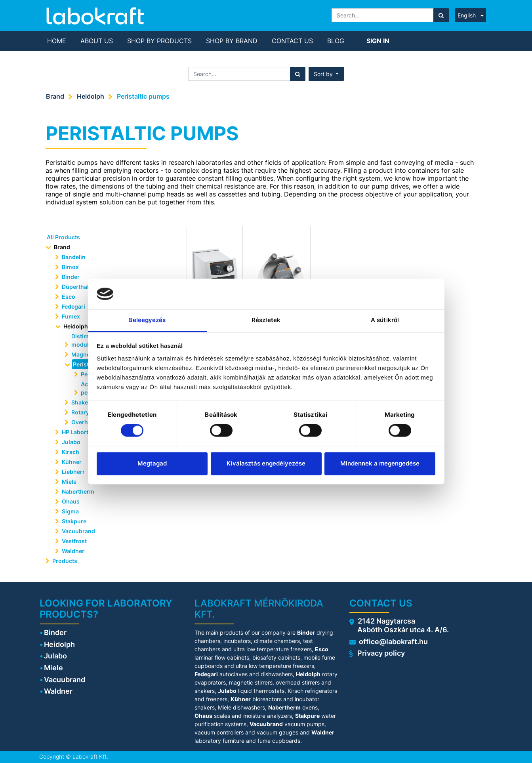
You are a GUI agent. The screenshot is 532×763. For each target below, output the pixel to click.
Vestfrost (74, 541)
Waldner (73, 551)
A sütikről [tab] (385, 320)
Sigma (70, 511)
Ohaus (71, 501)
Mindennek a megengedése (380, 463)
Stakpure (74, 521)
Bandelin (74, 257)
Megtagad (152, 463)
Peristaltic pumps (143, 96)
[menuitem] (57, 41)
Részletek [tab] (266, 320)
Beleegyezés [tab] (147, 320)
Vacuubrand (78, 531)
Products (65, 561)
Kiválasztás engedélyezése (266, 463)
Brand (55, 96)
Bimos (70, 267)
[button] (326, 74)
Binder (71, 277)
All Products (63, 237)
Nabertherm (78, 491)
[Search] (441, 15)
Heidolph (91, 96)
